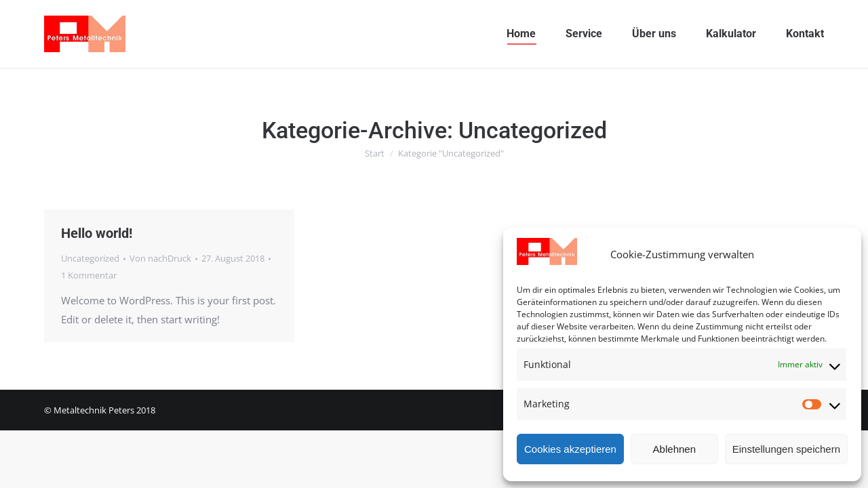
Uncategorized (90, 258)
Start (375, 153)
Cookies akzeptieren (570, 449)
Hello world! (97, 233)
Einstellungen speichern (786, 449)
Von (160, 258)
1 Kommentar (89, 275)
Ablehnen (674, 449)
